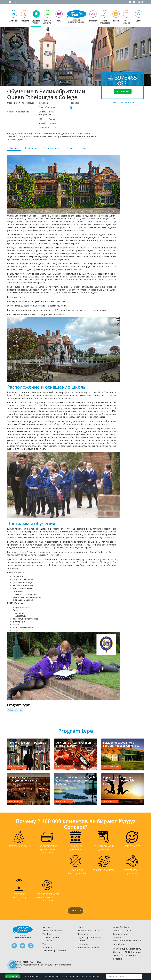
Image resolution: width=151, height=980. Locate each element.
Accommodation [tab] (51, 148)
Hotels (81, 927)
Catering (82, 941)
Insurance (47, 947)
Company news (121, 934)
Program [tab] (14, 148)
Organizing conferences (90, 937)
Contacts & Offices (122, 931)
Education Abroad (51, 937)
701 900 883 (51, 976)
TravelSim (47, 941)
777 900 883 (70, 976)
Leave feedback (121, 927)
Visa (45, 944)
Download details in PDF (122, 103)
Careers (117, 937)
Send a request (123, 91)
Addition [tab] (84, 148)
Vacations (47, 934)
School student (15, 710)
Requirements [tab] (31, 148)
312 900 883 (31, 976)
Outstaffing (83, 944)
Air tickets (47, 927)
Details (76, 911)
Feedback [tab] (70, 148)
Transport (83, 934)
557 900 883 (90, 976)
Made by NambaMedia (88, 947)
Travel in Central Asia (88, 931)
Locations (17, 2)
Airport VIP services (53, 931)
